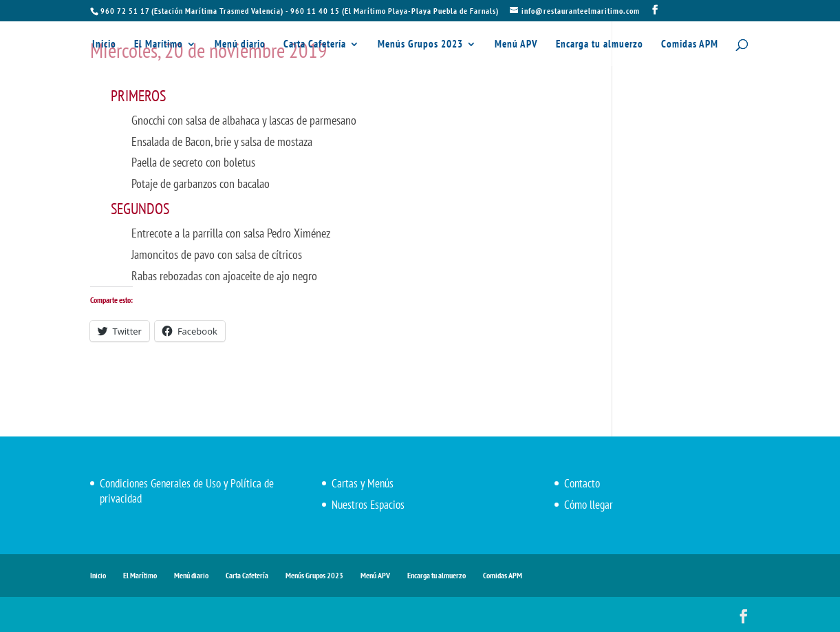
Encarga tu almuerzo (600, 45)
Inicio (104, 45)
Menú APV (516, 45)
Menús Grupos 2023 (420, 45)
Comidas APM (690, 45)
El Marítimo (159, 45)
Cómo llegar (589, 505)
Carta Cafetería (315, 45)
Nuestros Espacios (368, 505)
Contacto (582, 483)
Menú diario (240, 45)
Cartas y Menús (363, 483)
